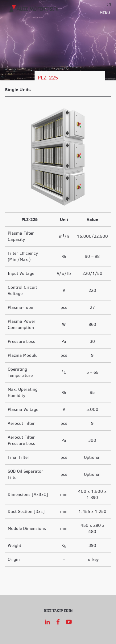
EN (109, 4)
